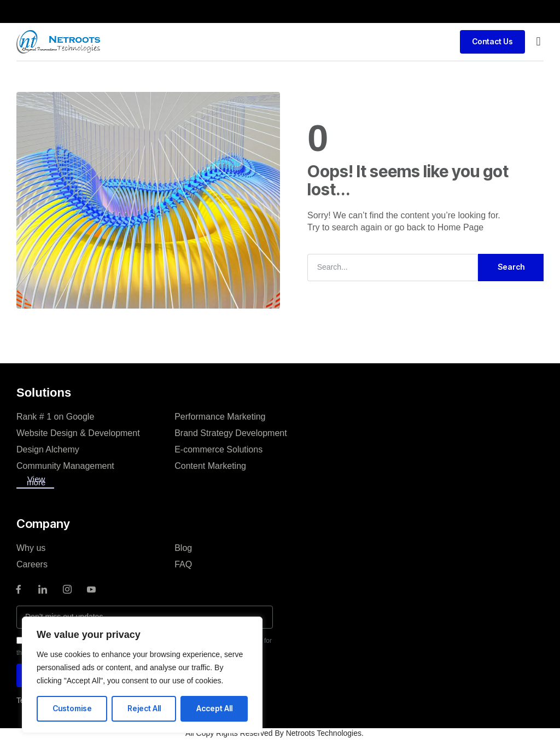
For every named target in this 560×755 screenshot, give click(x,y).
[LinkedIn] (43, 589)
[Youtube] (91, 589)
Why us (31, 548)
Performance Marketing (220, 417)
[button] (538, 42)
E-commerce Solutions (218, 449)
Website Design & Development (78, 433)
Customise (72, 708)
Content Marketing (210, 466)
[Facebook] (19, 589)
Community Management (65, 466)
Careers (32, 564)
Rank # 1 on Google (55, 417)
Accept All (214, 708)
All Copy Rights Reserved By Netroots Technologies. (275, 733)
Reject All (144, 708)
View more (36, 481)
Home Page (461, 227)
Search (511, 267)
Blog (183, 548)
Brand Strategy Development (231, 433)
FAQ (183, 564)
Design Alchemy (48, 449)
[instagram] (67, 589)
